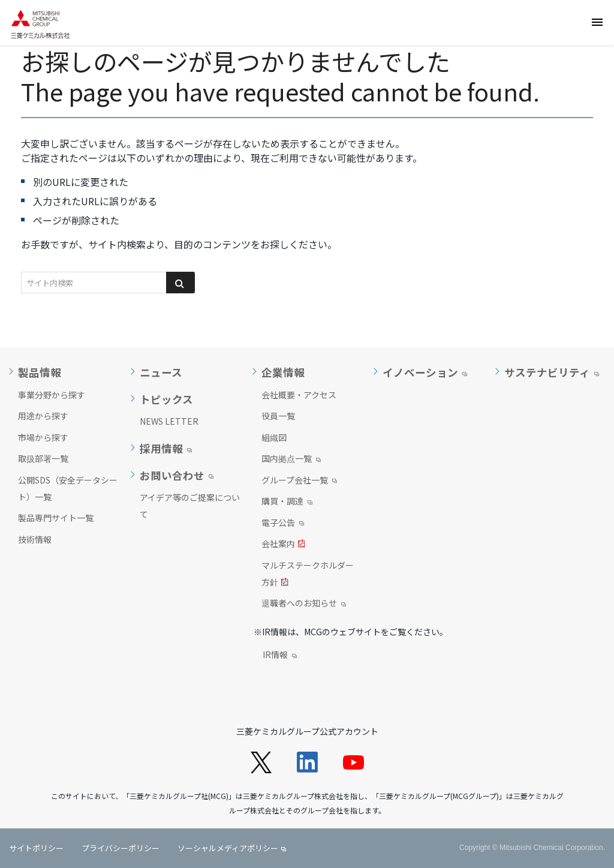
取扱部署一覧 (43, 458)
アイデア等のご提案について (190, 506)
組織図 (274, 437)
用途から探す (43, 416)
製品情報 (40, 373)
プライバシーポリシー (121, 848)
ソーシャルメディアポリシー (228, 848)
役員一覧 (278, 416)
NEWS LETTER (169, 421)
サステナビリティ (547, 373)
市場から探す (43, 437)
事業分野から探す (52, 395)
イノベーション (420, 373)
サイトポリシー (36, 848)
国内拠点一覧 (291, 459)
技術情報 (35, 539)
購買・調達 (287, 502)
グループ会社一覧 (299, 481)
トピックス (166, 400)
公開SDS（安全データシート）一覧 (68, 488)
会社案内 (283, 545)
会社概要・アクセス (299, 395)
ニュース (161, 373)
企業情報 (283, 373)
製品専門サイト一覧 (56, 518)
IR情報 (280, 656)
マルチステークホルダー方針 (308, 575)
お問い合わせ (172, 476)
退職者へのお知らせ (304, 604)
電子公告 (283, 524)
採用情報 (161, 449)
